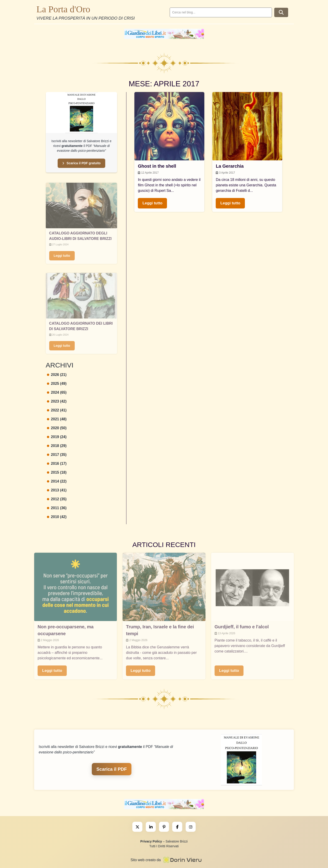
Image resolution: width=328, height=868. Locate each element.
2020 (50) (57, 428)
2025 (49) (57, 384)
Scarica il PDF (111, 769)
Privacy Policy (151, 841)
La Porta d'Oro (63, 9)
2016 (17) (57, 464)
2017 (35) (57, 455)
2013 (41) (57, 490)
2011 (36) (57, 508)
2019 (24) (57, 437)
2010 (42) (57, 517)
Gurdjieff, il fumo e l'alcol (242, 627)
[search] (221, 12)
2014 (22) (57, 481)
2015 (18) (57, 472)
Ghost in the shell (157, 166)
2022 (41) (57, 410)
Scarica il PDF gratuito (81, 163)
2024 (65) (57, 392)
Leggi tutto (62, 256)
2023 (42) (57, 401)
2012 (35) (57, 499)
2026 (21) (57, 375)
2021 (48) (57, 419)
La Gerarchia (230, 166)
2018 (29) (57, 446)
